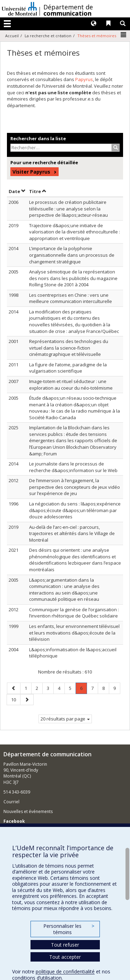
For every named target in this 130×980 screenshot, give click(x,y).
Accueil (12, 36)
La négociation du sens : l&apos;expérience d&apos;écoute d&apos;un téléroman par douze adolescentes (75, 510)
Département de (68, 10)
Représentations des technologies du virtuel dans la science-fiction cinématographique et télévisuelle (69, 348)
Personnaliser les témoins (69, 929)
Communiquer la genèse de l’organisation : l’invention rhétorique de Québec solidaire (74, 613)
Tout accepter (65, 957)
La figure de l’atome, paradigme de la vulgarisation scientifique (68, 368)
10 (16, 699)
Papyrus (84, 79)
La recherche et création (48, 36)
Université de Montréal (19, 9)
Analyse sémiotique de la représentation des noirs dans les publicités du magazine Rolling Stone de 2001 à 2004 (73, 278)
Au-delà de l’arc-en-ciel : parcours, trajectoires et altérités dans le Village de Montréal (72, 533)
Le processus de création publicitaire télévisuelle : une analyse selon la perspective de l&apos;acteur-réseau (68, 209)
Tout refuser (65, 945)
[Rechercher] (116, 148)
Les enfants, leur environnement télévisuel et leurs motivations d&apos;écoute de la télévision (74, 633)
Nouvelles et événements (28, 811)
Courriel (11, 802)
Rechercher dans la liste (38, 138)
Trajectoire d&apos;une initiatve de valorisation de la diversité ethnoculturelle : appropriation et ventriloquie (75, 232)
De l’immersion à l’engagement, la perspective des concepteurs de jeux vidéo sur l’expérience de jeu (75, 487)
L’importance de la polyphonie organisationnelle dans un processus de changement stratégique (72, 255)
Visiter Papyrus (31, 172)
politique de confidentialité (65, 971)
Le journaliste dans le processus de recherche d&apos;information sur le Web (73, 467)
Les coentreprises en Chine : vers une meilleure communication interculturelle (71, 298)
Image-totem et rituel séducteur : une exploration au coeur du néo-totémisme (71, 385)
